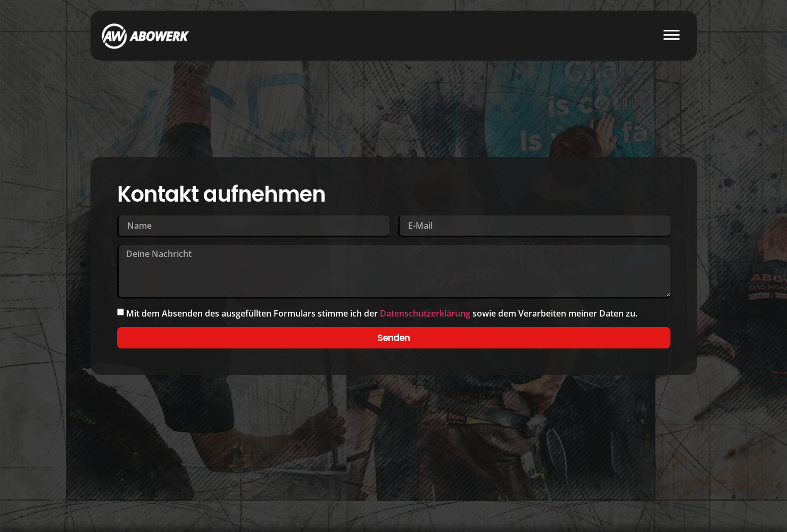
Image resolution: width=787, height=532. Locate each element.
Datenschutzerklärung (425, 314)
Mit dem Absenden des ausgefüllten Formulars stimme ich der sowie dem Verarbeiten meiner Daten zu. (382, 314)
